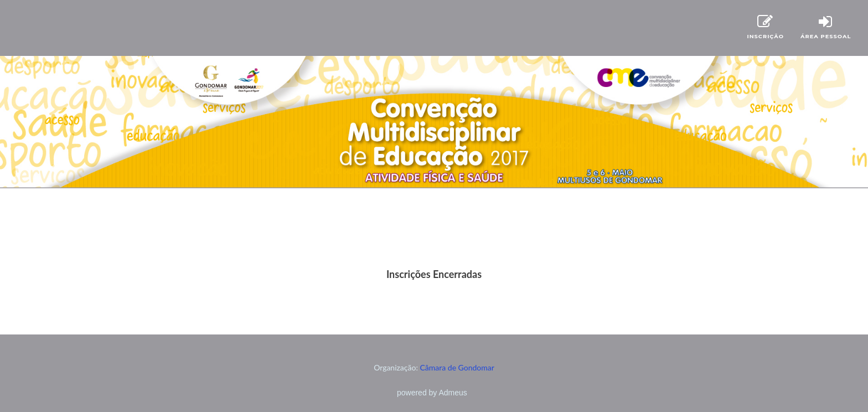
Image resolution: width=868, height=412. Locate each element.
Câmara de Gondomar (457, 367)
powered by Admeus (432, 393)
